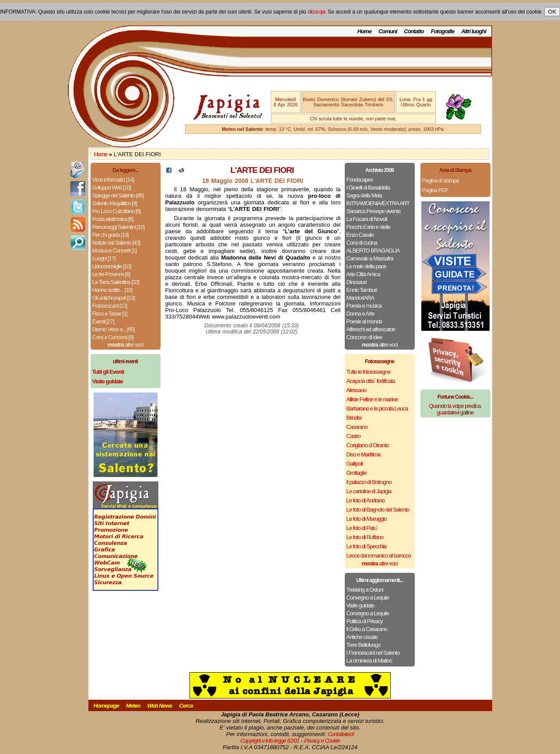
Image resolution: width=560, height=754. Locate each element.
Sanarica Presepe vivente (374, 211)
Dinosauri (357, 282)
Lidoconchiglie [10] (112, 266)
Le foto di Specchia (367, 546)
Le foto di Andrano (366, 500)
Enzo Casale (360, 235)
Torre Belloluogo (364, 645)
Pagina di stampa (441, 181)
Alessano (356, 390)
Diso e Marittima (364, 454)
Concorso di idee (364, 337)
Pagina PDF (435, 190)
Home (364, 31)
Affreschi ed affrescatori (371, 329)
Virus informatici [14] (113, 180)
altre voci (126, 345)
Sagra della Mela (364, 195)
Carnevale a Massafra (370, 258)
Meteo (133, 706)
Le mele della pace (366, 266)
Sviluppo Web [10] (112, 188)
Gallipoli (355, 464)
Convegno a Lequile (368, 598)
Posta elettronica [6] (113, 219)
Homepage (106, 706)
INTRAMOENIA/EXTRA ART (378, 203)
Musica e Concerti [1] (114, 251)
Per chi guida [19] (110, 235)
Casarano (357, 427)
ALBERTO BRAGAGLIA (373, 251)
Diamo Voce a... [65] (114, 329)
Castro (353, 436)
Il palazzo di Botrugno (369, 482)
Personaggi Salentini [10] (119, 227)
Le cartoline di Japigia (369, 491)
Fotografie (443, 31)
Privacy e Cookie (322, 741)
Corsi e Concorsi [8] (113, 337)
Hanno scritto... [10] (112, 290)
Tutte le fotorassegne (369, 372)
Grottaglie (357, 473)
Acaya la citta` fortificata (371, 381)
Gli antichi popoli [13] (114, 298)
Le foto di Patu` (362, 528)
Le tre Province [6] (111, 274)
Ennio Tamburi (362, 290)
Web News (160, 706)
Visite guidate (360, 605)
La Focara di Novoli (367, 219)
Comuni (388, 31)
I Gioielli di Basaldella (368, 188)
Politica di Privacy (365, 621)
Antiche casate (362, 637)
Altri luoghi (474, 31)
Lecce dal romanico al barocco (379, 556)
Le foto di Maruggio (367, 519)
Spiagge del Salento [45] (118, 195)
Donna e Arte (360, 314)
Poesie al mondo (364, 321)
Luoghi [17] (104, 258)
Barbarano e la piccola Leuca (377, 409)
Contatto (414, 31)
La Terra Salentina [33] (116, 282)
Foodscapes (360, 180)
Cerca (186, 706)
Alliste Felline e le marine (372, 399)
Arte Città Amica (363, 274)
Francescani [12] (110, 306)
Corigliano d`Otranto (368, 445)
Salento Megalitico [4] (115, 203)
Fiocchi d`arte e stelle (369, 227)
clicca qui (316, 12)
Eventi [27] (103, 321)
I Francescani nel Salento (373, 653)
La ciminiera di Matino (369, 661)
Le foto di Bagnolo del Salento (378, 510)
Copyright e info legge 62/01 (270, 741)
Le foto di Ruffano (365, 537)
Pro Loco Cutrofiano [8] (117, 211)
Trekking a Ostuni (365, 590)
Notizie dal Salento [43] (116, 243)
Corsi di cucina (362, 243)
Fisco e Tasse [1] (110, 314)
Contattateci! (341, 734)
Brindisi (354, 418)
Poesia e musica (364, 306)
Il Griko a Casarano (367, 629)
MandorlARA (360, 298)
